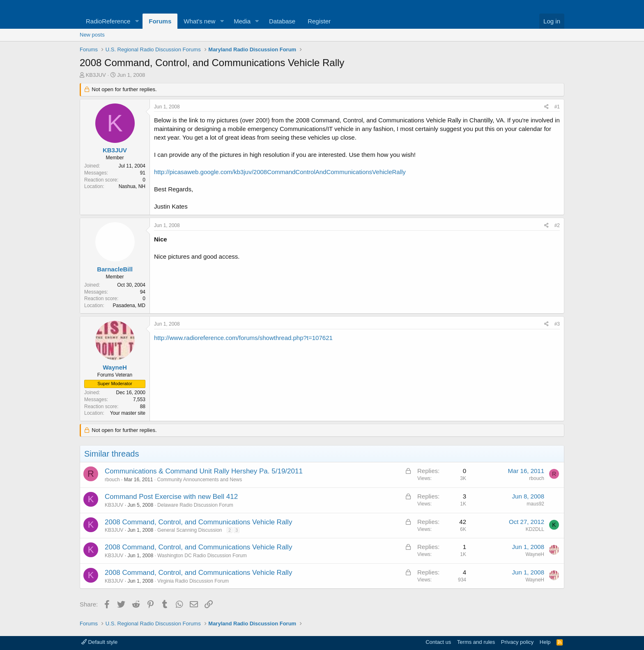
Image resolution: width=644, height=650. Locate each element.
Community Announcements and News (199, 480)
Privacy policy (517, 642)
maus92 (535, 504)
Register (319, 21)
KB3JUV (96, 75)
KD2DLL (535, 529)
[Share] (546, 107)
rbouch (112, 480)
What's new (199, 21)
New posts (92, 35)
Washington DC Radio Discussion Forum (202, 556)
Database (282, 21)
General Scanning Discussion (190, 530)
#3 (557, 324)
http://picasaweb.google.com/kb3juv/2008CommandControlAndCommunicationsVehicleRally (280, 172)
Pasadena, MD (129, 305)
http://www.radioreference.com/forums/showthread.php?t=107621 (243, 338)
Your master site (128, 413)
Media (242, 21)
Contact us (438, 642)
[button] (137, 21)
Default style (99, 642)
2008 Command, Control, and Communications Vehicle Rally (198, 522)
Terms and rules (476, 642)
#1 (557, 107)
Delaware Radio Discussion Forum (195, 505)
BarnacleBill (115, 269)
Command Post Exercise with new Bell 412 (171, 497)
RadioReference (108, 21)
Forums (160, 21)
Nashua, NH (132, 186)
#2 (557, 225)
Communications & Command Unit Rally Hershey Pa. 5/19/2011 (204, 471)
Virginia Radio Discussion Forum (193, 581)
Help (545, 642)
